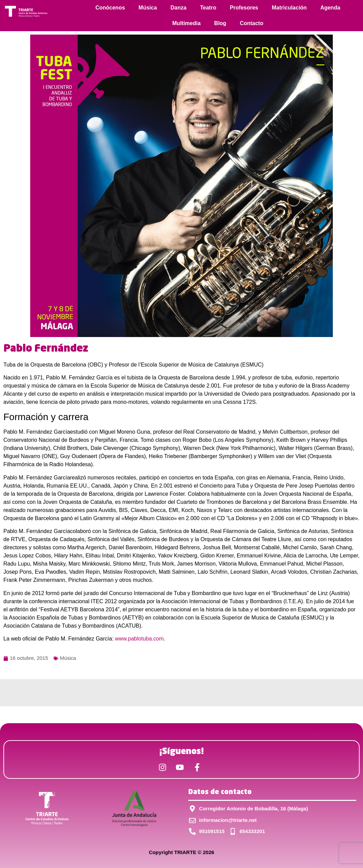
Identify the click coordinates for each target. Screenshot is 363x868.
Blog (220, 23)
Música (148, 8)
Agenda (330, 8)
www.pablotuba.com (139, 639)
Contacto (252, 23)
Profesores (244, 8)
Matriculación (289, 8)
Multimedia (187, 23)
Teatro (208, 8)
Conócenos (110, 8)
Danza (179, 8)
